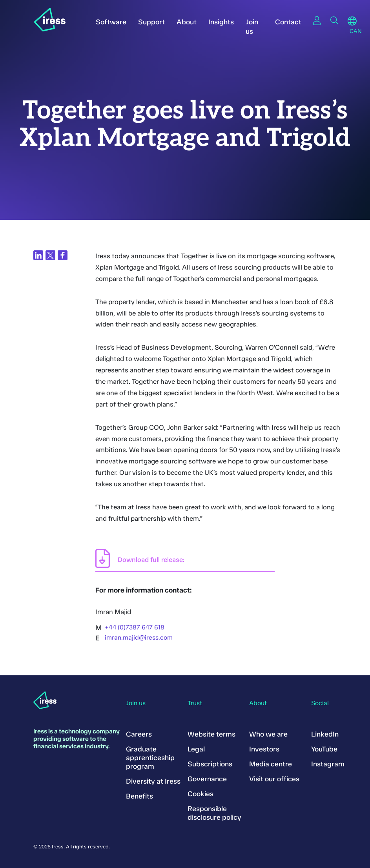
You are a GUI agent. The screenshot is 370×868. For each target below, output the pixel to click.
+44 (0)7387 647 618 (135, 627)
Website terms (211, 734)
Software (111, 22)
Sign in (317, 20)
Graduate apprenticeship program (150, 758)
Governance (207, 779)
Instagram (328, 764)
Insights (221, 22)
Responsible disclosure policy (214, 813)
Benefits (139, 796)
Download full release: (151, 560)
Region (352, 21)
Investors (264, 749)
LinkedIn (325, 734)
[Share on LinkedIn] (38, 255)
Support (151, 22)
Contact (288, 22)
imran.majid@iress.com (139, 637)
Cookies (200, 794)
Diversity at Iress (153, 781)
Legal (196, 749)
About (187, 22)
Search (334, 20)
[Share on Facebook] (63, 255)
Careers (139, 734)
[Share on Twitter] (50, 255)
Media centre (271, 764)
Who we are (268, 734)
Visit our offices (274, 779)
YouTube (324, 749)
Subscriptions (210, 764)
